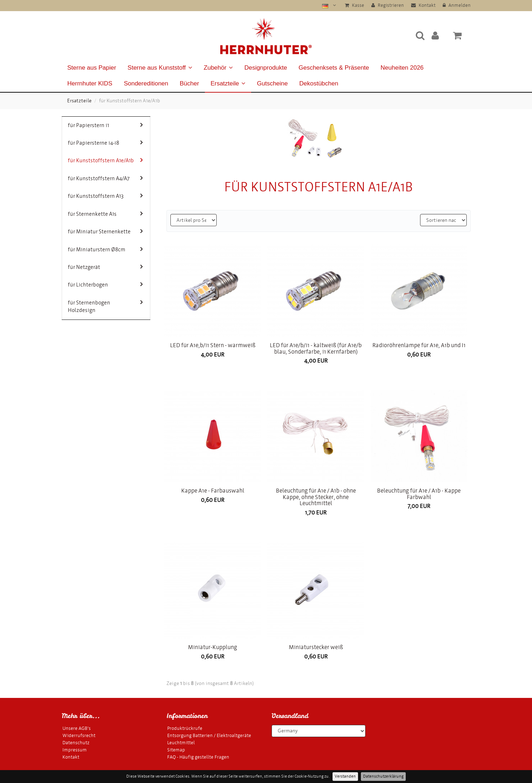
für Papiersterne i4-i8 (105, 143)
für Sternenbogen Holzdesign (105, 306)
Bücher (189, 83)
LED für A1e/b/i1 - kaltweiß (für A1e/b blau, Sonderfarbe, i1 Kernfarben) (316, 348)
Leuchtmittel (181, 743)
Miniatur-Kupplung (213, 647)
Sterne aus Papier (92, 68)
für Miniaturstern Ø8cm (105, 249)
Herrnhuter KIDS (90, 83)
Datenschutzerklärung (383, 776)
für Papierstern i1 (105, 125)
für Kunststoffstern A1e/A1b (105, 160)
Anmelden (457, 5)
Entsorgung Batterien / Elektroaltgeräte (209, 735)
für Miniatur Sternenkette (105, 231)
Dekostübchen (319, 83)
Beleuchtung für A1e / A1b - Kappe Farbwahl (419, 494)
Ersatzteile (228, 83)
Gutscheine (272, 83)
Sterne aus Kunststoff (160, 68)
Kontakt (423, 5)
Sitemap (176, 750)
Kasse (354, 5)
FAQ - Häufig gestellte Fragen (198, 757)
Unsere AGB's (77, 728)
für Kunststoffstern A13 (105, 196)
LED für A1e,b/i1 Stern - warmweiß (213, 345)
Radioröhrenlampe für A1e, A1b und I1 (419, 345)
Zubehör (218, 68)
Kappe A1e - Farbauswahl (213, 491)
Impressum (75, 750)
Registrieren (388, 5)
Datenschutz (76, 743)
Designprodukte (266, 68)
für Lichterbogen (105, 285)
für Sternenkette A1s (105, 214)
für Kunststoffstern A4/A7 (105, 178)
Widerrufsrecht (79, 735)
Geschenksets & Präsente (334, 68)
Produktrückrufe (185, 728)
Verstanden (345, 776)
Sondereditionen (146, 83)
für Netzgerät (105, 267)
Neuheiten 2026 (402, 68)
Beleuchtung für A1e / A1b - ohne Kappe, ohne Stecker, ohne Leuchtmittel (316, 497)
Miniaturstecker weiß (316, 647)
